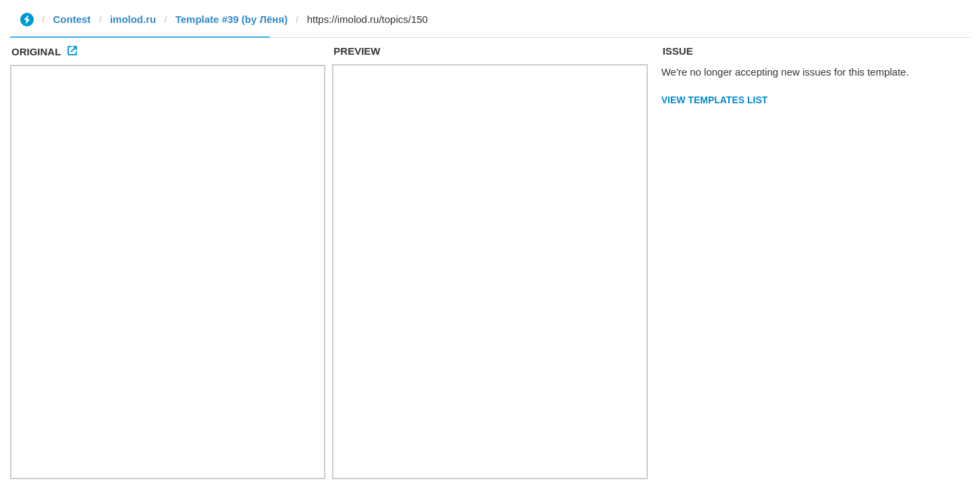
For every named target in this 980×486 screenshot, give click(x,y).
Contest (72, 19)
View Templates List (715, 100)
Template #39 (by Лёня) (232, 19)
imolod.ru (133, 19)
